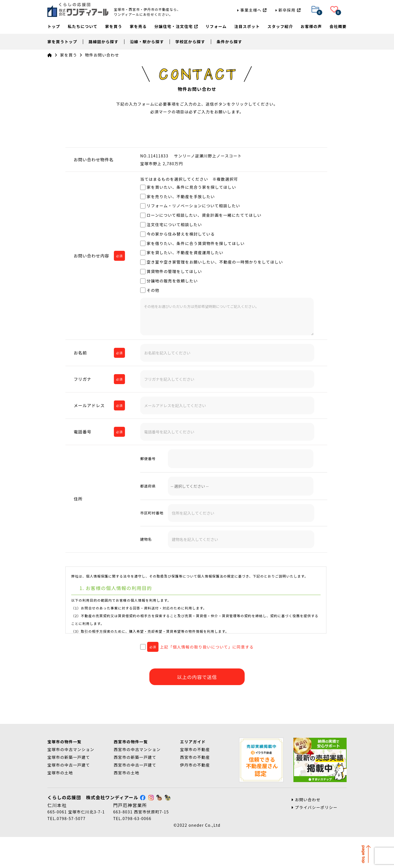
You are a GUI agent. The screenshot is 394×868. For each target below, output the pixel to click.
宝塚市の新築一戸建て (69, 788)
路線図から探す (104, 42)
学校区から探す (190, 42)
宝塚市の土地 (60, 804)
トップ (54, 27)
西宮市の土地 (126, 804)
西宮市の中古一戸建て (135, 796)
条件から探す (229, 42)
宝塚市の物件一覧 (64, 773)
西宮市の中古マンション (137, 780)
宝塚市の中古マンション (71, 780)
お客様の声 (311, 27)
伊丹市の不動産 (195, 796)
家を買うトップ (62, 42)
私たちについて (83, 27)
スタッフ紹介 (280, 27)
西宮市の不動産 (195, 788)
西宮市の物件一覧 (131, 773)
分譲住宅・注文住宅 (176, 27)
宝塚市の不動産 (195, 780)
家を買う (114, 27)
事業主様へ (252, 10)
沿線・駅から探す (147, 42)
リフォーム (216, 27)
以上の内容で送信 (197, 677)
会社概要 (338, 27)
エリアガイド (193, 773)
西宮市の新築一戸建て (135, 788)
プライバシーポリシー (314, 838)
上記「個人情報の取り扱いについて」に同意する (197, 647)
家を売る (138, 27)
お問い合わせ (306, 831)
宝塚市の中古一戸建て (69, 796)
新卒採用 (288, 10)
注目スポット (247, 27)
